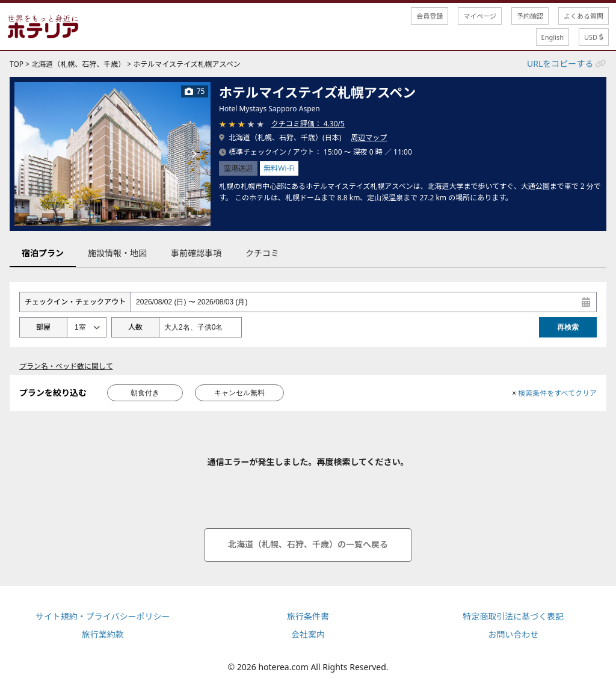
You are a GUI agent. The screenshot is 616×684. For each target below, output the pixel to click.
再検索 (568, 327)
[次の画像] (194, 154)
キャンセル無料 (239, 393)
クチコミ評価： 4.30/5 (308, 124)
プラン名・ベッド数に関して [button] (66, 366)
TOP (17, 64)
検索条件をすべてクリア (554, 393)
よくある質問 (584, 16)
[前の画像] (31, 154)
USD (594, 37)
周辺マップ (369, 137)
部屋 (43, 327)
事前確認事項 (196, 253)
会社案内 (308, 634)
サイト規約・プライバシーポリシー (103, 616)
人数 (135, 327)
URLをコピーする (560, 63)
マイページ (480, 16)
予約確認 (530, 16)
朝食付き (145, 393)
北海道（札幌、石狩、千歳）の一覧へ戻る (308, 544)
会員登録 (430, 16)
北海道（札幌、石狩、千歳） (78, 64)
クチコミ (262, 253)
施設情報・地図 (117, 253)
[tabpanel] (112, 154)
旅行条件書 (308, 616)
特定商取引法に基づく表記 (513, 616)
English (553, 37)
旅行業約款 (103, 634)
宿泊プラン (43, 253)
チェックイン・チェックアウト (75, 302)
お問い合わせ (513, 634)
